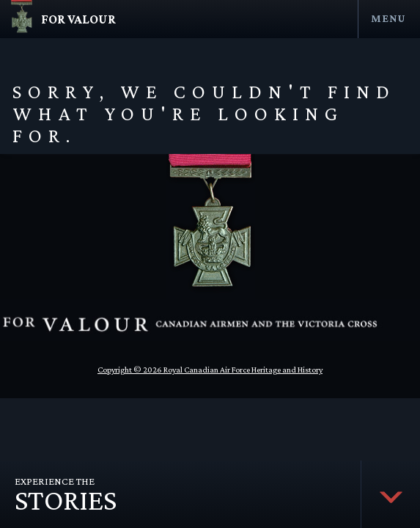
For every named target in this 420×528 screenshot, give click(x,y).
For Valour (78, 19)
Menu (388, 18)
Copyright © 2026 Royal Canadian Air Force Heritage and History (210, 370)
